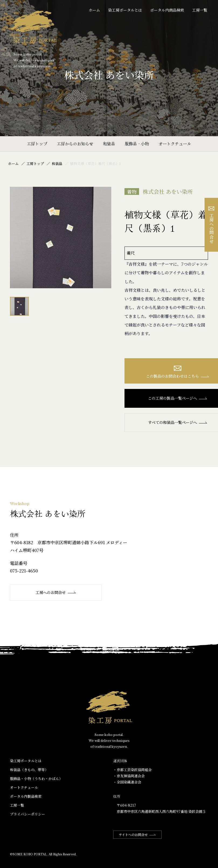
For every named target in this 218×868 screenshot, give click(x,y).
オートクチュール (175, 144)
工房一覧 (200, 10)
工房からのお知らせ (75, 144)
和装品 (109, 144)
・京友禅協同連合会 (129, 776)
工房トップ (37, 144)
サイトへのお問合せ (137, 834)
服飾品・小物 (137, 144)
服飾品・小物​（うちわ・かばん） (36, 779)
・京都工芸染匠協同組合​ (132, 770)
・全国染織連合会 (127, 782)
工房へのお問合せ (56, 592)
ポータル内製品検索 (26, 796)
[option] (61, 238)
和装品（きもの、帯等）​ (29, 770)
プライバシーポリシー (27, 814)
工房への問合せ (211, 225)
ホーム (94, 10)
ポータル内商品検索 (167, 10)
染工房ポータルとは (125, 10)
